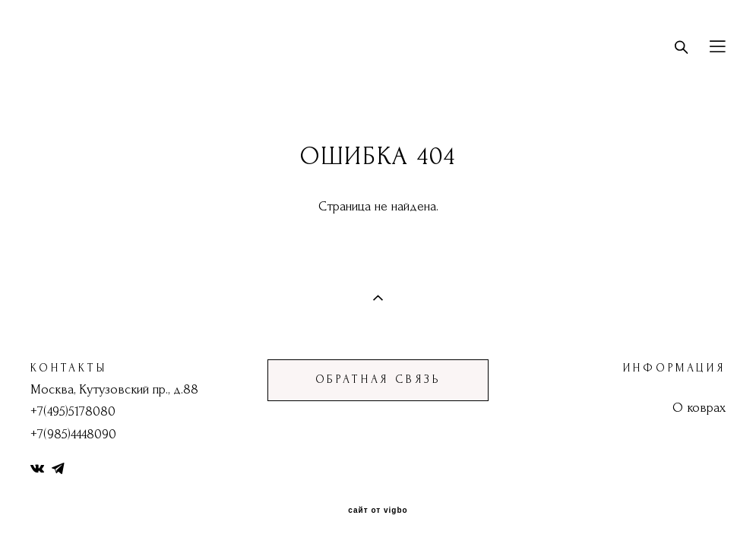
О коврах (699, 408)
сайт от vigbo (378, 511)
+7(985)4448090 (73, 434)
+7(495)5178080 (73, 411)
